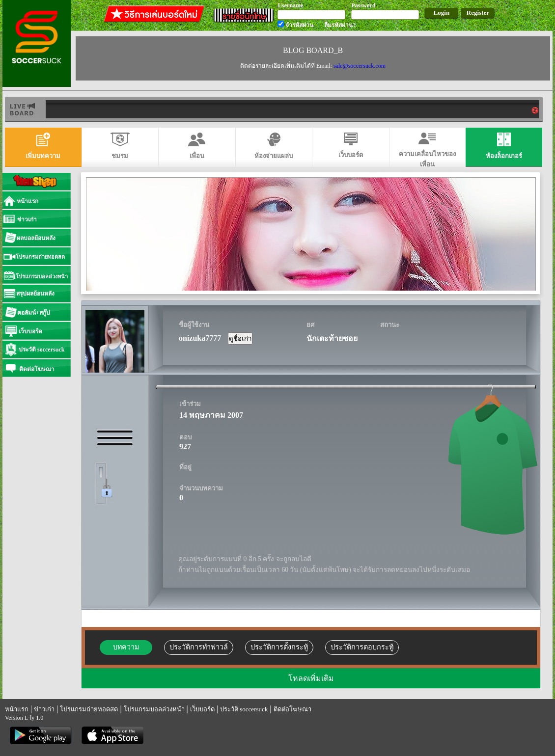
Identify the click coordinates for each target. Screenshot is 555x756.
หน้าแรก (17, 709)
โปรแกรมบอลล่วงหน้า (154, 709)
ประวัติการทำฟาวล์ (199, 647)
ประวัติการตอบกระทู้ (362, 647)
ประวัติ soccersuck (244, 709)
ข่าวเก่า (44, 709)
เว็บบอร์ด (202, 709)
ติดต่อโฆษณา (292, 709)
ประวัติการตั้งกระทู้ (279, 647)
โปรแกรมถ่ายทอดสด (89, 709)
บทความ (126, 647)
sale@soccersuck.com (360, 66)
